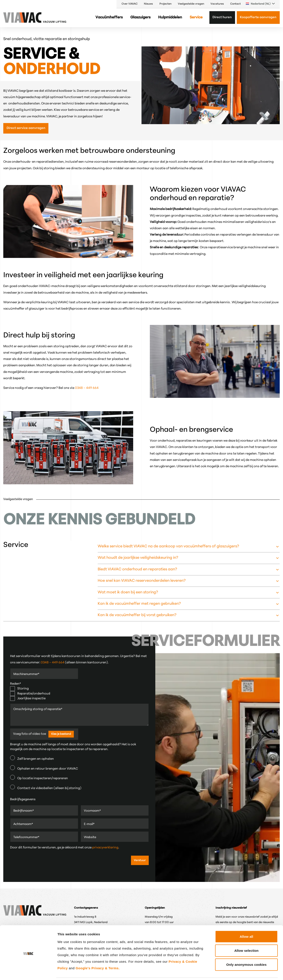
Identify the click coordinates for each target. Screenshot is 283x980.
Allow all (246, 921)
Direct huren (222, 17)
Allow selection (247, 935)
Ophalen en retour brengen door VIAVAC (44, 768)
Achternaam (24, 824)
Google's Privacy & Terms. (98, 953)
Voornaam (93, 811)
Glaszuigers (140, 17)
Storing (19, 689)
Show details (229, 971)
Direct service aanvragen (26, 128)
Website (90, 837)
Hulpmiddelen (170, 17)
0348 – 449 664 (87, 388)
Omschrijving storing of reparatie (39, 709)
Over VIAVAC (130, 4)
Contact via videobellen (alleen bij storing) (46, 787)
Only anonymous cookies (246, 949)
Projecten (165, 4)
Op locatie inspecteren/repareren (39, 777)
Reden (16, 684)
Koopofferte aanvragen (258, 17)
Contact (235, 4)
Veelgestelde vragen (191, 4)
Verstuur (140, 860)
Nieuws (148, 4)
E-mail (89, 824)
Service (196, 17)
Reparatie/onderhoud (30, 694)
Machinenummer (27, 674)
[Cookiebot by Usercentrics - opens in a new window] (28, 971)
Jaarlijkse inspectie (28, 699)
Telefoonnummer (27, 837)
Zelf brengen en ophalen (32, 758)
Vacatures (217, 4)
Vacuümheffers (109, 17)
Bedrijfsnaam (24, 811)
